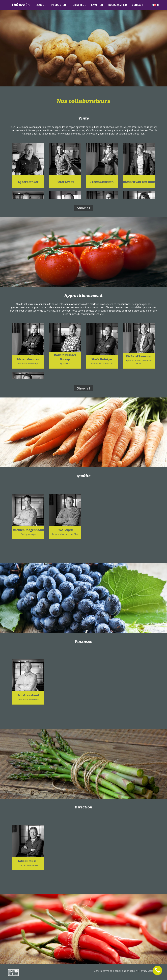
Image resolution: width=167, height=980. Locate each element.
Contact (138, 5)
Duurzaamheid (118, 5)
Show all (83, 208)
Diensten (78, 5)
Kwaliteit (97, 5)
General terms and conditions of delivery (116, 971)
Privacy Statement (149, 971)
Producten (59, 5)
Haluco (40, 5)
